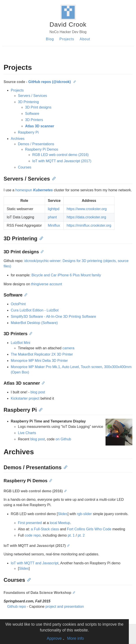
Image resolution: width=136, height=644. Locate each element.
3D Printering (28, 102)
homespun (34, 190)
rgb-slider (84, 514)
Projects (67, 39)
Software (32, 114)
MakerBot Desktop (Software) (34, 323)
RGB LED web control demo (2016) (60, 155)
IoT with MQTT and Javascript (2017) (62, 161)
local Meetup (60, 523)
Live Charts (27, 433)
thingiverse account (47, 284)
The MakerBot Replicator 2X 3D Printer (42, 354)
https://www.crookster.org (87, 209)
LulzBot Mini (21, 343)
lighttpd (54, 209)
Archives (18, 139)
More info (76, 638)
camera (68, 348)
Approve (54, 638)
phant (52, 217)
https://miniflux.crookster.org (89, 225)
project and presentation (65, 607)
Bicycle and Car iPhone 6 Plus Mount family (66, 275)
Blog (50, 39)
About (85, 39)
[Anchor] (74, 81)
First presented (30, 523)
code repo (33, 535)
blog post (38, 392)
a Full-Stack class (45, 529)
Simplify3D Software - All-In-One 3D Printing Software (53, 317)
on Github (63, 439)
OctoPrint (18, 304)
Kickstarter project (25, 398)
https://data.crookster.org (86, 217)
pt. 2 (81, 535)
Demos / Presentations (36, 144)
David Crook (68, 25)
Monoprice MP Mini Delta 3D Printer (39, 361)
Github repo (17, 607)
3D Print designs (38, 107)
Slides (63, 514)
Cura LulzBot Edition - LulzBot (35, 310)
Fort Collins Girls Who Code (89, 529)
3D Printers (34, 120)
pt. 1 (71, 535)
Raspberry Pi (28, 132)
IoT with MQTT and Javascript (35, 563)
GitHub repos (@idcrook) (50, 82)
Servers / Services (32, 96)
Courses (25, 167)
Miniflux (54, 225)
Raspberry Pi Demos (42, 149)
